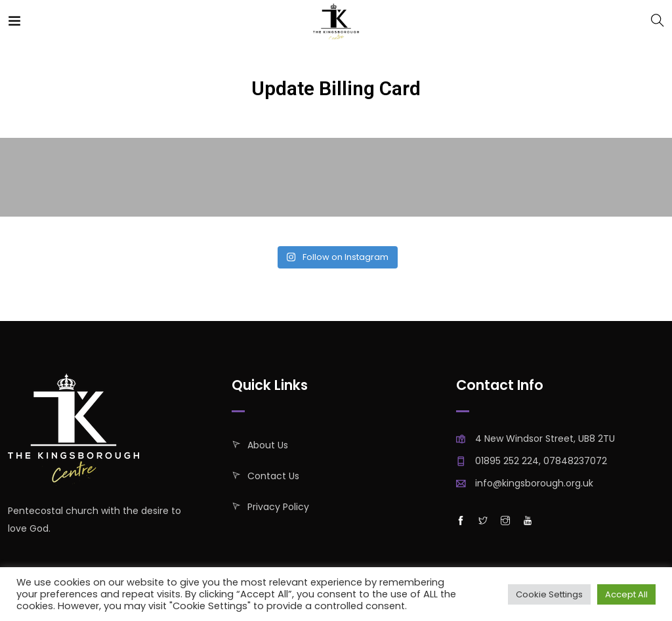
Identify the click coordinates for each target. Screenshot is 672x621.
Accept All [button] (626, 594)
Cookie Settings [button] (549, 594)
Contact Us (273, 476)
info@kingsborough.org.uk (534, 483)
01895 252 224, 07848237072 (541, 461)
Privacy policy (278, 507)
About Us (268, 445)
